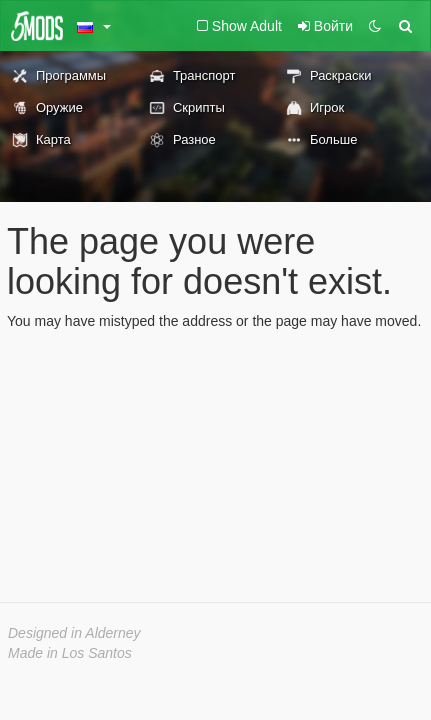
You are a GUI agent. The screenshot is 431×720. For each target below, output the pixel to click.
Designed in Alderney (74, 633)
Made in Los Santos (70, 653)
